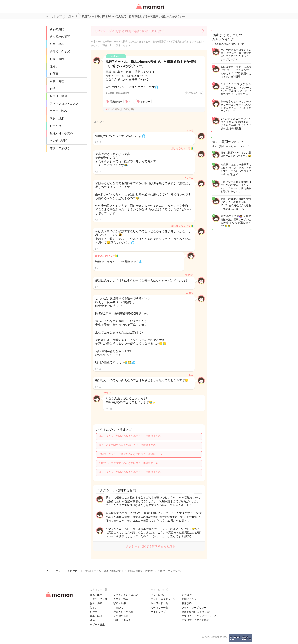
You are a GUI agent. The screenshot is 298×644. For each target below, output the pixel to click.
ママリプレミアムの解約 (195, 620)
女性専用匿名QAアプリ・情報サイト (150, 10)
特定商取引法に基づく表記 (197, 612)
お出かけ (55, 126)
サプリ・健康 (58, 96)
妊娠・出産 (57, 44)
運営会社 (187, 595)
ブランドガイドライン (163, 599)
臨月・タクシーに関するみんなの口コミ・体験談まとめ (130, 472)
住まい (54, 66)
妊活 (53, 89)
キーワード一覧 (159, 603)
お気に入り (195, 93)
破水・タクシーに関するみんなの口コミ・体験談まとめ (130, 436)
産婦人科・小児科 (61, 133)
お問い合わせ (189, 599)
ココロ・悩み (58, 111)
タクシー (145, 102)
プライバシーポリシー (194, 608)
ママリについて (159, 595)
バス (131, 102)
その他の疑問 (58, 141)
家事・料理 (57, 81)
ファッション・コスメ (64, 103)
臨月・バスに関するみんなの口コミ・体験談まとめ (127, 445)
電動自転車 (116, 102)
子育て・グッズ (60, 51)
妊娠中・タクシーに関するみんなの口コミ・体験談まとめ (131, 454)
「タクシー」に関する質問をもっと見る (149, 546)
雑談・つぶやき (60, 148)
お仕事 (54, 74)
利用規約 (187, 603)
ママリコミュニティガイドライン (200, 616)
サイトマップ (158, 612)
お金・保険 (57, 59)
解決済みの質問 (60, 37)
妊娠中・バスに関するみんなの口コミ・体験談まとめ (128, 463)
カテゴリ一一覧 (159, 608)
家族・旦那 (57, 118)
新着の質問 (57, 29)
